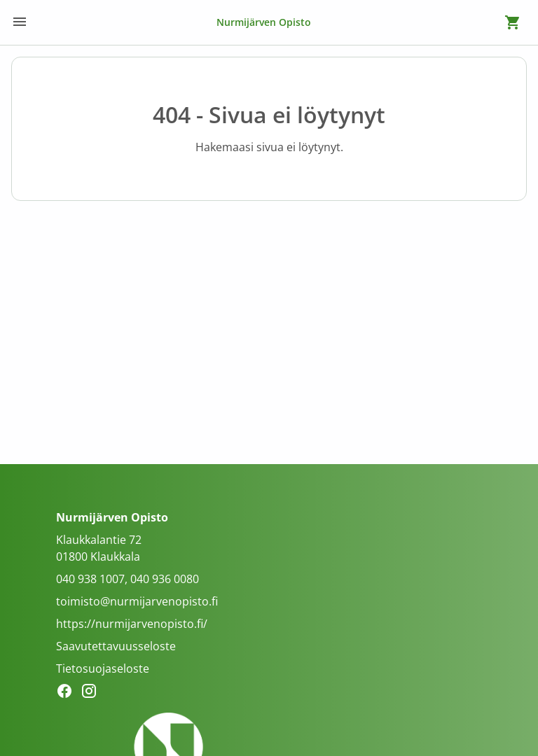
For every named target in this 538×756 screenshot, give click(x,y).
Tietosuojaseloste (103, 668)
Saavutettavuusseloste (116, 646)
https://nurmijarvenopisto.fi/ (132, 624)
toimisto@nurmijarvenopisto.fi (137, 601)
